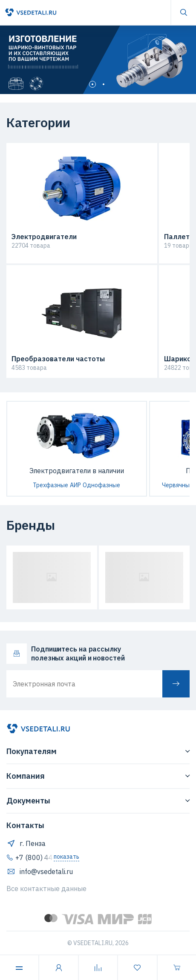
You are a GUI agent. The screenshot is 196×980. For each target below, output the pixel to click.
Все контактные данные (46, 889)
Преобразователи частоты (58, 359)
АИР (75, 485)
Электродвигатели (44, 237)
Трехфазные (50, 485)
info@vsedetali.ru (40, 871)
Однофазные (101, 485)
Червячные (177, 485)
